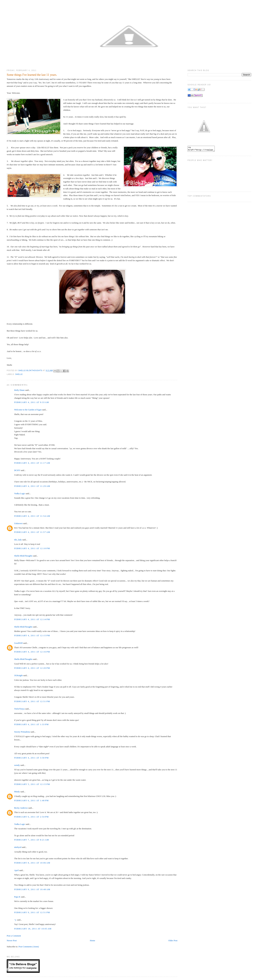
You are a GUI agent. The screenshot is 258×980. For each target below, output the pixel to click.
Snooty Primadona (22, 732)
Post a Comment (14, 936)
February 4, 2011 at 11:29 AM (32, 486)
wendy (17, 765)
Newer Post (12, 940)
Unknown (18, 523)
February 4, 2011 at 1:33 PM (31, 724)
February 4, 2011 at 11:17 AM (32, 463)
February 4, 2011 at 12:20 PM (32, 668)
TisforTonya (19, 709)
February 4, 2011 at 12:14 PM (32, 619)
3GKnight (18, 675)
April (16, 870)
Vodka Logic (20, 493)
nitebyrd (18, 847)
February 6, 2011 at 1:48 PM (31, 800)
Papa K (17, 897)
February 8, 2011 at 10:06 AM (32, 863)
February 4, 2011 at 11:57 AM (32, 532)
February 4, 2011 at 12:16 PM (32, 652)
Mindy (17, 792)
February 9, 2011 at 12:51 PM (32, 912)
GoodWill (18, 643)
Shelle (19, 374)
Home (92, 940)
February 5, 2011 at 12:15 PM (32, 784)
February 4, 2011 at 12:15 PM (32, 635)
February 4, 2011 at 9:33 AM (32, 402)
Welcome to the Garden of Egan (28, 410)
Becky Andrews (21, 808)
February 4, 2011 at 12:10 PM (32, 548)
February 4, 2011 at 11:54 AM (32, 516)
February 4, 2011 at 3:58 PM (31, 758)
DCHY (17, 470)
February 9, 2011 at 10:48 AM (32, 889)
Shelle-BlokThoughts (23, 556)
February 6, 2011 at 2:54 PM (31, 817)
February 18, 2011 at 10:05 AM (33, 929)
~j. (15, 920)
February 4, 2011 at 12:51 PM (32, 701)
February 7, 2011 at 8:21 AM (32, 840)
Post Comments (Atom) (29, 947)
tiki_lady (18, 540)
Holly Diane (19, 390)
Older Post (173, 940)
